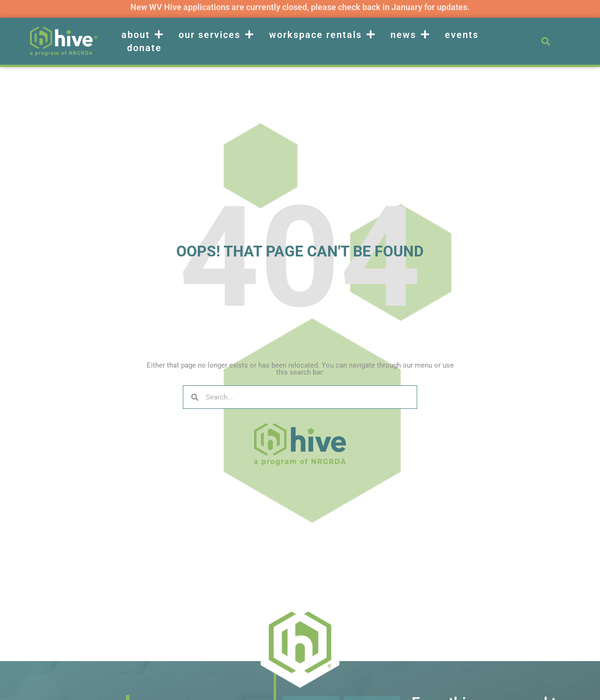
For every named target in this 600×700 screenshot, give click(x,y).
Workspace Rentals (322, 35)
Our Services (217, 35)
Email (353, 692)
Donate (144, 48)
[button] (545, 41)
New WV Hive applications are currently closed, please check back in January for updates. (300, 6)
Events (462, 35)
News (410, 35)
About (143, 35)
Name (292, 692)
